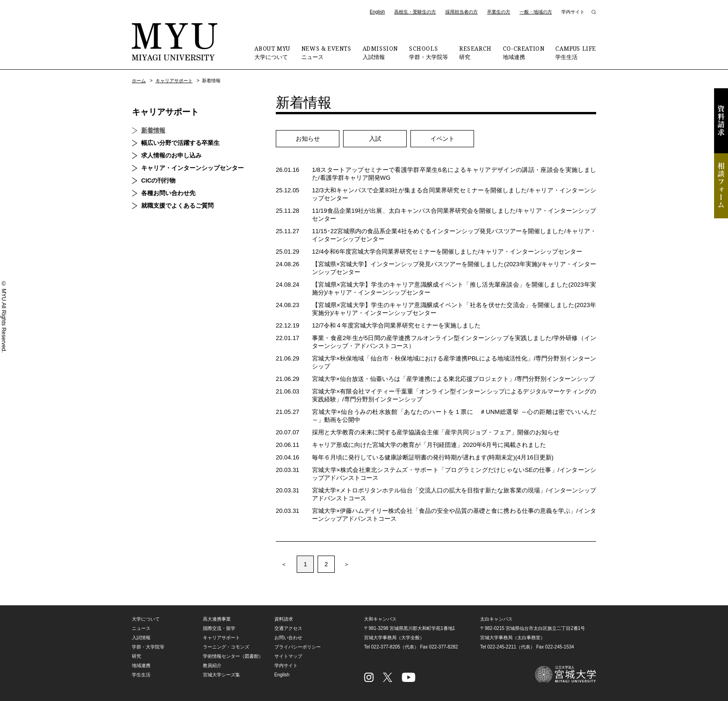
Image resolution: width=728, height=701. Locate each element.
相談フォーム (721, 186)
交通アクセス (288, 628)
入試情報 (380, 52)
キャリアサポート (174, 81)
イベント (442, 139)
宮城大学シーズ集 (221, 675)
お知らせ (308, 139)
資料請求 (721, 121)
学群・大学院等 (429, 52)
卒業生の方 (499, 12)
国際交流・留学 (219, 628)
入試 (375, 139)
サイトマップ (288, 656)
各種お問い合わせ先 (168, 193)
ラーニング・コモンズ (226, 647)
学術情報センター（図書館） (233, 656)
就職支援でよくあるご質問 (177, 206)
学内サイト (573, 12)
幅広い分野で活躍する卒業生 (180, 143)
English (377, 12)
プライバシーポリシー (298, 647)
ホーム (139, 81)
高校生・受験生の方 (415, 12)
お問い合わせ (288, 638)
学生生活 (576, 52)
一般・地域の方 (536, 12)
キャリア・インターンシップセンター (192, 168)
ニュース (326, 52)
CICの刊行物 (158, 180)
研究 (475, 52)
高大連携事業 (217, 619)
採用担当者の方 (461, 12)
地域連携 (524, 52)
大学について (272, 52)
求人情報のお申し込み (171, 155)
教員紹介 (212, 665)
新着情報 (153, 130)
